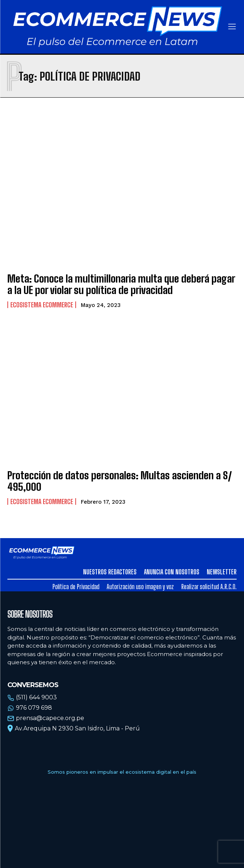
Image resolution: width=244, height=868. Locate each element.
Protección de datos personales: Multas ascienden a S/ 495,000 (120, 481)
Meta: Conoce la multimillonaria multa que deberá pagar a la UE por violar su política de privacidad (121, 284)
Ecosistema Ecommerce (42, 305)
